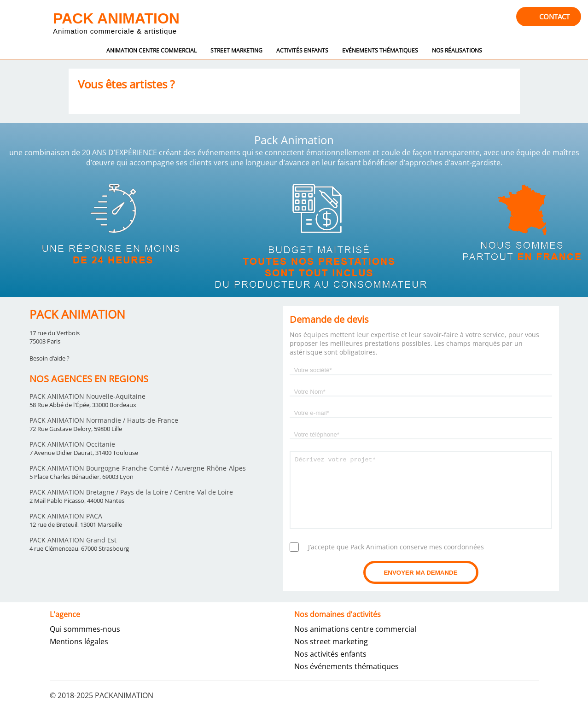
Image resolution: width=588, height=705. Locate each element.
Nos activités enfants (330, 654)
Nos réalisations (457, 50)
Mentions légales (79, 641)
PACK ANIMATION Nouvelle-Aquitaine (87, 396)
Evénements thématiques (380, 50)
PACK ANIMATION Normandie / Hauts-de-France (104, 420)
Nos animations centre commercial (355, 629)
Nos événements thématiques (346, 666)
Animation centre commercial (151, 50)
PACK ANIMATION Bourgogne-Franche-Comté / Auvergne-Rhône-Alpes (138, 468)
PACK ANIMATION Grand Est (73, 540)
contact (554, 17)
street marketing (236, 50)
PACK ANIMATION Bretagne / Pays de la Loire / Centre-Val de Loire (131, 492)
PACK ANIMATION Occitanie (72, 444)
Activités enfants (302, 50)
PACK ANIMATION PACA (66, 516)
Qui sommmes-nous (85, 629)
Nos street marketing (331, 641)
